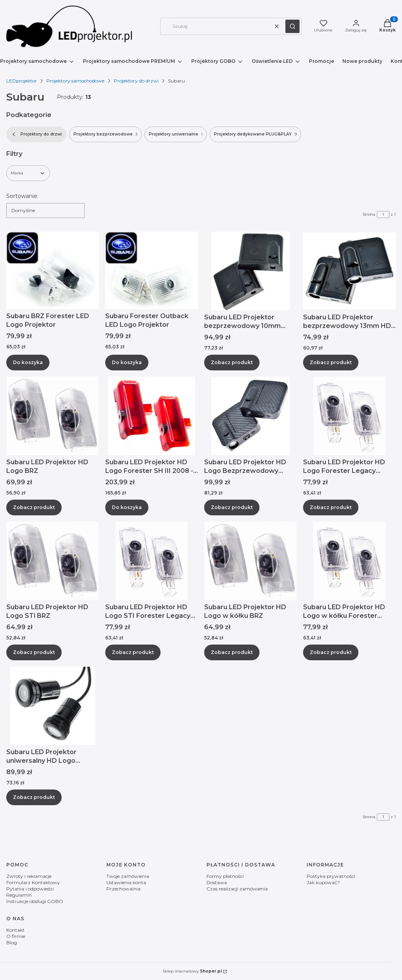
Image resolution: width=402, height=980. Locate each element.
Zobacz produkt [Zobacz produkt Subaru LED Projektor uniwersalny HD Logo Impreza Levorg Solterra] (34, 797)
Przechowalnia (123, 889)
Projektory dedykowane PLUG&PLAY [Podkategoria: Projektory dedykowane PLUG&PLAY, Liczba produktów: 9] (255, 134)
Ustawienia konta (126, 882)
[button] (292, 26)
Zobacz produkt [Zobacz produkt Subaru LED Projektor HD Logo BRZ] (34, 507)
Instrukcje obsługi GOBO (35, 901)
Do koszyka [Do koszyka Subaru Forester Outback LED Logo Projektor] (127, 362)
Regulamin (19, 895)
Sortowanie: (22, 196)
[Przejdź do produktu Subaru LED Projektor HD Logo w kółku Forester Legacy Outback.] (349, 561)
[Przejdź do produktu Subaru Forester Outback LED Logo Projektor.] (152, 270)
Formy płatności (225, 876)
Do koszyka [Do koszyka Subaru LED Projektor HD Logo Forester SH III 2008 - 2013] (127, 507)
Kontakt (16, 930)
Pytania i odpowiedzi (30, 889)
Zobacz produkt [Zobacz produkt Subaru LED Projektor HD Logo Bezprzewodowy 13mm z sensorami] (232, 507)
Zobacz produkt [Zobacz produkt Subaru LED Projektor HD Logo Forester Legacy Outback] (331, 507)
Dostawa (217, 882)
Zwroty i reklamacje (29, 876)
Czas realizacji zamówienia (237, 889)
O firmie (16, 936)
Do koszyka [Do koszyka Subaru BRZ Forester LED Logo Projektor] (28, 362)
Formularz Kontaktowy (33, 882)
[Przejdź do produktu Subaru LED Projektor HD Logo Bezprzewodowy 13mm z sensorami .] (250, 416)
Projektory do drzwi (136, 81)
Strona (369, 214)
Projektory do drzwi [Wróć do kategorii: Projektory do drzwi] (36, 134)
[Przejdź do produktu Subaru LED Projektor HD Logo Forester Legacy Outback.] (349, 416)
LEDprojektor (22, 81)
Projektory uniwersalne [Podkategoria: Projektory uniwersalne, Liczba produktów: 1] (176, 134)
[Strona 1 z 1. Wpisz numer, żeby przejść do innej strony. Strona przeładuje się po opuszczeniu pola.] (383, 214)
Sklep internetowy (192, 971)
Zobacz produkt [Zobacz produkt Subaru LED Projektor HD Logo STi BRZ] (34, 652)
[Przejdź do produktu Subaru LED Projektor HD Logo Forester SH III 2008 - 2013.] (152, 416)
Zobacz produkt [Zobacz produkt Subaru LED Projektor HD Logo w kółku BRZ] (232, 652)
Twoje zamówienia (128, 876)
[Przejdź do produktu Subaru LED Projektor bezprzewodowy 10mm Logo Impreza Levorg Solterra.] (250, 271)
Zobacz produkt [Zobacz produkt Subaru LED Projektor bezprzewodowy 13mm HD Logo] (331, 362)
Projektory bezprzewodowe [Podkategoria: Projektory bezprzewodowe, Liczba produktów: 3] (105, 134)
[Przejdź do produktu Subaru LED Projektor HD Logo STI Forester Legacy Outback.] (152, 561)
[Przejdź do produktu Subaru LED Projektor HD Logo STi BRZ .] (53, 561)
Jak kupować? (323, 882)
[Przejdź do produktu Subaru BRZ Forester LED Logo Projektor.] (53, 270)
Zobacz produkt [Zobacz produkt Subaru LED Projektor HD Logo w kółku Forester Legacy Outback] (331, 652)
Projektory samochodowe (75, 81)
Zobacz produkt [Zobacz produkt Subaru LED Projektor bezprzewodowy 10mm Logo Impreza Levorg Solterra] (232, 362)
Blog (12, 942)
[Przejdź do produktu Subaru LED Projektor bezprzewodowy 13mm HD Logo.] (349, 271)
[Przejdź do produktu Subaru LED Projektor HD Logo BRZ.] (53, 416)
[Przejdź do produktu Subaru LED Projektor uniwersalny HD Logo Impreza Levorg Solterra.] (53, 706)
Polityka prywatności (331, 876)
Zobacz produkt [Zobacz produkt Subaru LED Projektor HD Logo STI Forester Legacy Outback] (133, 652)
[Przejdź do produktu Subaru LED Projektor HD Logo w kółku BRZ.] (250, 561)
